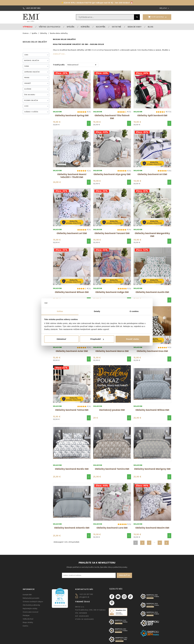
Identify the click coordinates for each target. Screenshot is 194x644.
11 (160, 543)
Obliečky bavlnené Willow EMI (152, 410)
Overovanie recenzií (30, 612)
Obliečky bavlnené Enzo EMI (152, 351)
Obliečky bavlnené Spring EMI (72, 115)
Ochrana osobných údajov (33, 602)
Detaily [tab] (97, 311)
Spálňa (71, 27)
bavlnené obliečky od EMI (79, 50)
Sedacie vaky (135, 27)
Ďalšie (166, 543)
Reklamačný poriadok (31, 598)
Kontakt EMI (27, 595)
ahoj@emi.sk (84, 597)
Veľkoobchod (28, 619)
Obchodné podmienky (31, 605)
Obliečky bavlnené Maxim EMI (152, 528)
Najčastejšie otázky (30, 609)
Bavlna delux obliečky (35, 42)
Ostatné (116, 27)
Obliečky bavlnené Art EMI (152, 174)
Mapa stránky (28, 622)
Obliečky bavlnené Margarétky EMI (152, 235)
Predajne (26, 616)
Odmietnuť (61, 339)
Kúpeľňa (85, 27)
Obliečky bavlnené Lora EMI (112, 528)
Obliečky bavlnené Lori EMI (72, 233)
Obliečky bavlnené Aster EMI (72, 351)
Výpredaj (28, 27)
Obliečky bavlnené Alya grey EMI (112, 174)
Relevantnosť (82, 65)
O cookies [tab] (134, 311)
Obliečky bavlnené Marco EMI (112, 351)
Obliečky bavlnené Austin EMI (152, 292)
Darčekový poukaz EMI (112, 410)
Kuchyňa (101, 27)
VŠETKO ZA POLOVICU (50, 27)
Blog (151, 27)
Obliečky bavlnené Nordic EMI (72, 469)
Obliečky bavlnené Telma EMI (72, 410)
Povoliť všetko (133, 339)
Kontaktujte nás (84, 589)
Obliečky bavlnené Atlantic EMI (72, 528)
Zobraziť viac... (59, 54)
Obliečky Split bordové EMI (152, 115)
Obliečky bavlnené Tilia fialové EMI (112, 117)
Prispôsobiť (97, 339)
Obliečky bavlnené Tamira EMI (112, 469)
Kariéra (25, 626)
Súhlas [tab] (60, 311)
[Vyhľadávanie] (105, 17)
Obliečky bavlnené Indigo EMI (112, 292)
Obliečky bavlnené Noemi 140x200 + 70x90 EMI (72, 176)
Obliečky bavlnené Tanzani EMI (112, 233)
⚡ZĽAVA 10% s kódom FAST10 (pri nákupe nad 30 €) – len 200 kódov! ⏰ (97, 3)
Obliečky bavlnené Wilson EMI (72, 292)
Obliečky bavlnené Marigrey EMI (152, 469)
